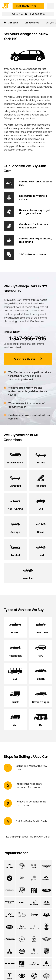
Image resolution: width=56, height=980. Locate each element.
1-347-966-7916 (25, 338)
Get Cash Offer (26, 6)
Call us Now (28, 14)
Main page (11, 23)
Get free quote (25, 359)
